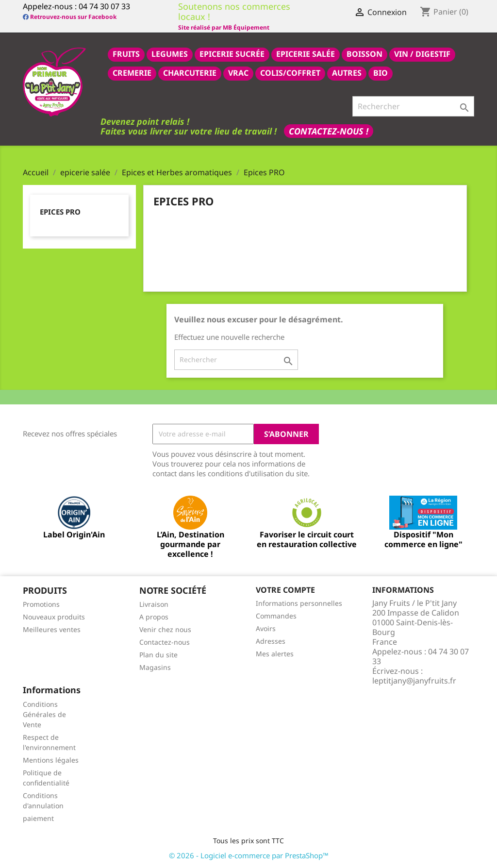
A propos (154, 617)
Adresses (271, 641)
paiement (38, 818)
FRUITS (126, 54)
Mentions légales (51, 760)
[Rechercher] (413, 106)
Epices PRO (60, 212)
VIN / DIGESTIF (422, 54)
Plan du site (158, 655)
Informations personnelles (299, 603)
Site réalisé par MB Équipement (224, 27)
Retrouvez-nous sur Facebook (70, 17)
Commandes (276, 616)
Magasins (155, 667)
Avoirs (266, 628)
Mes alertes (275, 654)
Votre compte (285, 590)
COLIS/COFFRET (290, 73)
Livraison (154, 604)
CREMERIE (132, 73)
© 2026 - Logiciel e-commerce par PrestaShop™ (249, 855)
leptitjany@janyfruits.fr (414, 681)
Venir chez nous (165, 629)
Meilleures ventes (52, 629)
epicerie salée (306, 54)
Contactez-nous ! (329, 131)
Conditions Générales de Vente (44, 714)
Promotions (41, 604)
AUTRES (347, 73)
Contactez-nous (165, 642)
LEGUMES (170, 54)
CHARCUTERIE (190, 73)
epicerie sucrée (232, 54)
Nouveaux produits (54, 617)
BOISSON (364, 54)
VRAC (238, 73)
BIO (381, 73)
